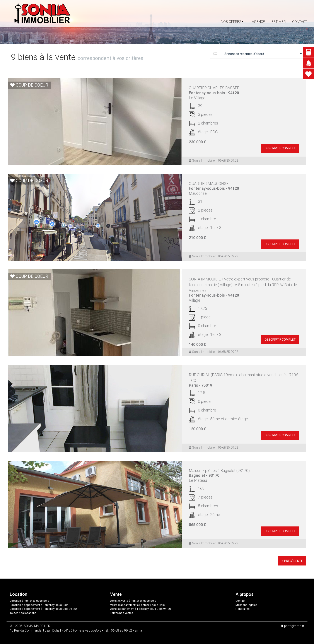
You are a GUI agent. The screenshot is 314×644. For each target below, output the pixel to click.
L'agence (257, 22)
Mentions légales (246, 605)
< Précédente (292, 561)
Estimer (279, 22)
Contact (240, 601)
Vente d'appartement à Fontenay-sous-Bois (137, 605)
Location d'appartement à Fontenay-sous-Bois (39, 605)
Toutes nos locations (23, 613)
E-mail (139, 631)
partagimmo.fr (292, 626)
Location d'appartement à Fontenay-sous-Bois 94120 (43, 609)
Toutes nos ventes (122, 613)
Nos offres (232, 22)
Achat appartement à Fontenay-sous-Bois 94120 (140, 609)
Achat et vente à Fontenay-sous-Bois (133, 601)
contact (300, 22)
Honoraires (242, 609)
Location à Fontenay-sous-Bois (29, 601)
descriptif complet (280, 148)
